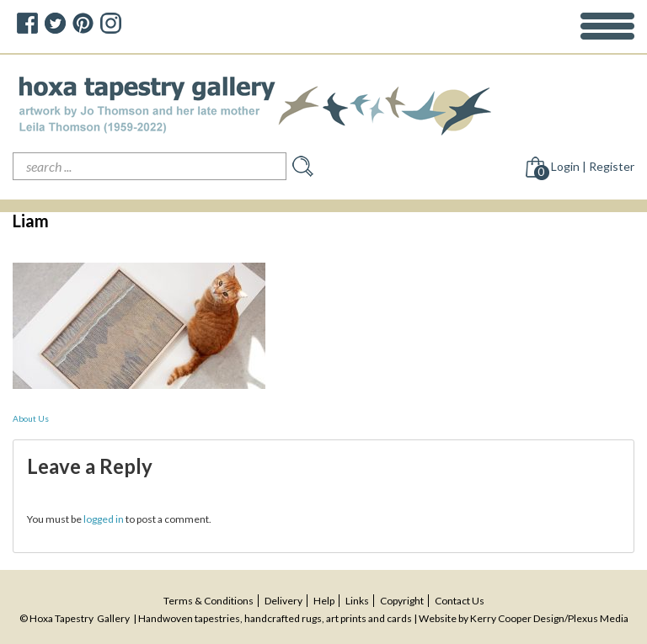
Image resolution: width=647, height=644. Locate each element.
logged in (104, 519)
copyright (402, 601)
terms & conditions (209, 601)
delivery (283, 601)
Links (357, 601)
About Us (31, 418)
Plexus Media (598, 618)
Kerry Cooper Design (517, 618)
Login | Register (593, 166)
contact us (460, 601)
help (324, 601)
